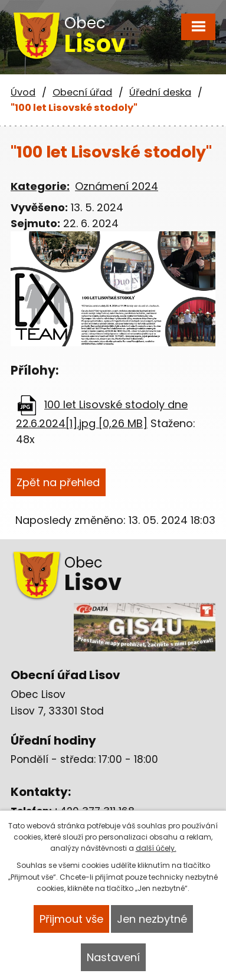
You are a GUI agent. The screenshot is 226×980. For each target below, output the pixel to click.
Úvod (23, 92)
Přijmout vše (71, 919)
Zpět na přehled (58, 482)
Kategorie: (40, 186)
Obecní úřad (82, 92)
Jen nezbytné (152, 919)
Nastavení (113, 957)
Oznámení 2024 (117, 186)
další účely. (156, 848)
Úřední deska (160, 92)
